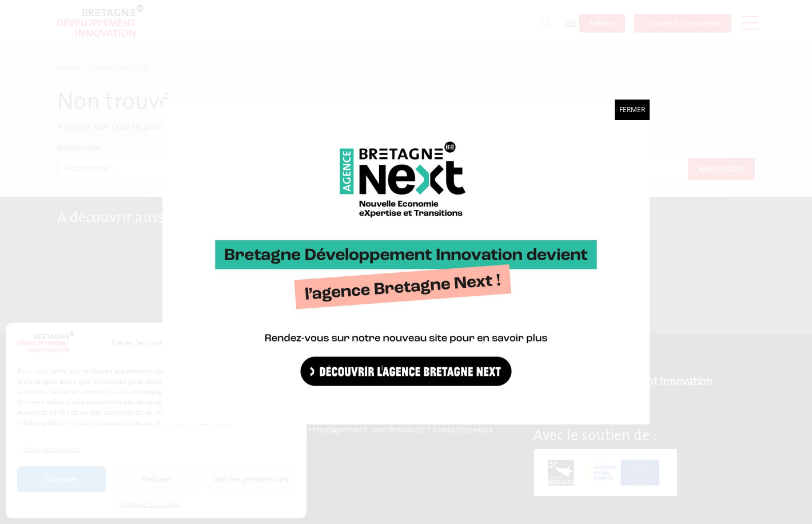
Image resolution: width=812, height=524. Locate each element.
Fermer (632, 110)
